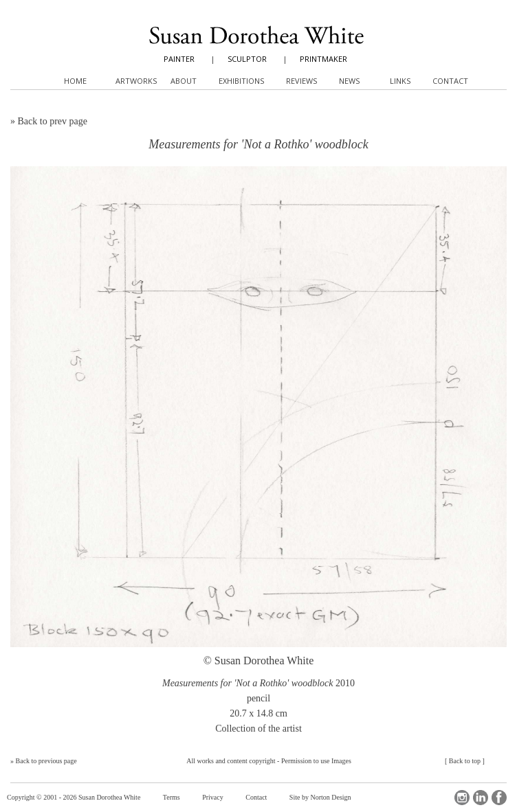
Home (75, 81)
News (349, 81)
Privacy (213, 797)
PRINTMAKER (323, 59)
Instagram (462, 798)
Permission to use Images (316, 761)
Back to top (465, 761)
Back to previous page (46, 761)
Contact (256, 797)
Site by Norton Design (320, 797)
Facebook (499, 798)
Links (400, 81)
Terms (172, 797)
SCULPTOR (247, 59)
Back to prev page (53, 121)
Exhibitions (241, 81)
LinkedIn (481, 798)
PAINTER (179, 59)
